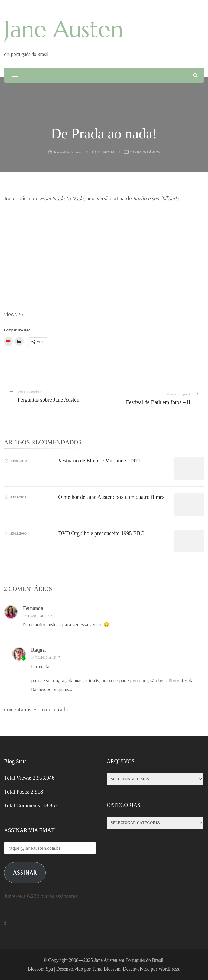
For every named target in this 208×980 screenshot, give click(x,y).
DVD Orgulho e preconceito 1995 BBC (101, 533)
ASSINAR (25, 872)
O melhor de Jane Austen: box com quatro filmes (111, 497)
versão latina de (138, 198)
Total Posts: (17, 792)
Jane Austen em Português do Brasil (129, 960)
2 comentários (145, 152)
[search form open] (195, 75)
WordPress (169, 969)
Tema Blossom (106, 969)
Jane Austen (64, 29)
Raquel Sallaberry (68, 152)
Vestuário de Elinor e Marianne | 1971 (99, 461)
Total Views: (18, 778)
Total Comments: (23, 805)
